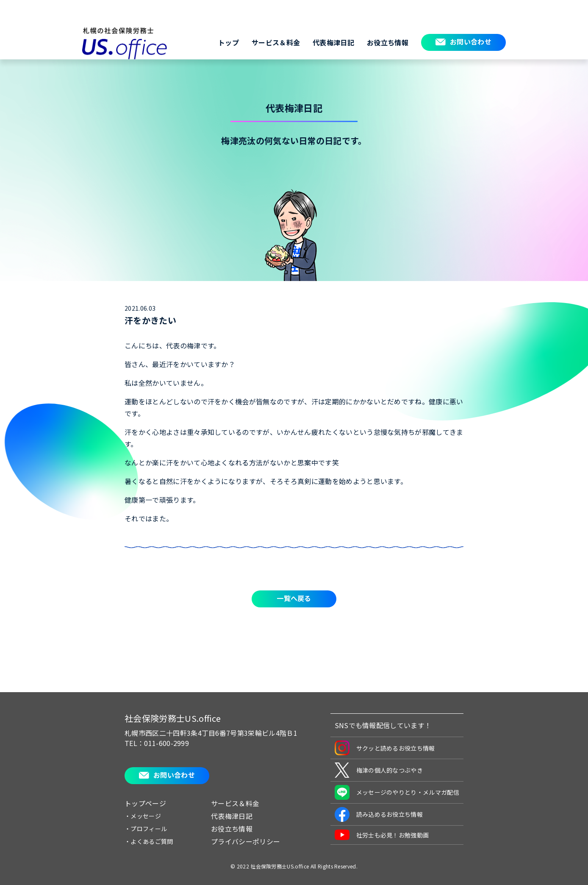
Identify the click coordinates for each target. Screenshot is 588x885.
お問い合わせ (471, 42)
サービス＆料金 (276, 42)
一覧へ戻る (294, 598)
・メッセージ (143, 816)
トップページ (145, 803)
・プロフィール (146, 829)
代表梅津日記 (333, 42)
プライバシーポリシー (245, 841)
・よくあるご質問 (149, 841)
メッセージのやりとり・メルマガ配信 (397, 792)
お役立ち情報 (388, 42)
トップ (229, 42)
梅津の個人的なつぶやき (379, 770)
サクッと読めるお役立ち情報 (385, 748)
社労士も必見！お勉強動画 (382, 835)
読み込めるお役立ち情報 (379, 814)
